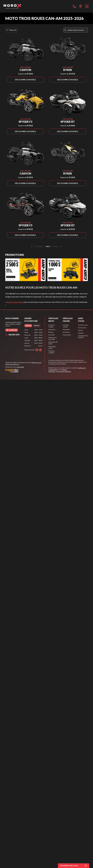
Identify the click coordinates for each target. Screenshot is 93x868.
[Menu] (87, 6)
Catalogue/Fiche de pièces (83, 337)
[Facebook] (37, 350)
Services (81, 330)
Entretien (81, 333)
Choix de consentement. (64, 371)
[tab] (28, 326)
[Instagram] (40, 350)
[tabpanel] (33, 338)
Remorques (52, 329)
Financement (67, 335)
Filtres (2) (11, 30)
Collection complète (51, 352)
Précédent (37, 246)
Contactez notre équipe (14, 302)
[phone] (74, 6)
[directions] (81, 6)
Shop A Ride (21, 367)
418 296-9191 (12, 335)
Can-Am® (51, 335)
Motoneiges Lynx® (52, 347)
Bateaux (51, 332)
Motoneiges (66, 329)
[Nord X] (12, 6)
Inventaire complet (51, 326)
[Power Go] (25, 371)
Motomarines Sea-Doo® (53, 338)
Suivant (58, 246)
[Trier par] (76, 30)
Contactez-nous (83, 325)
